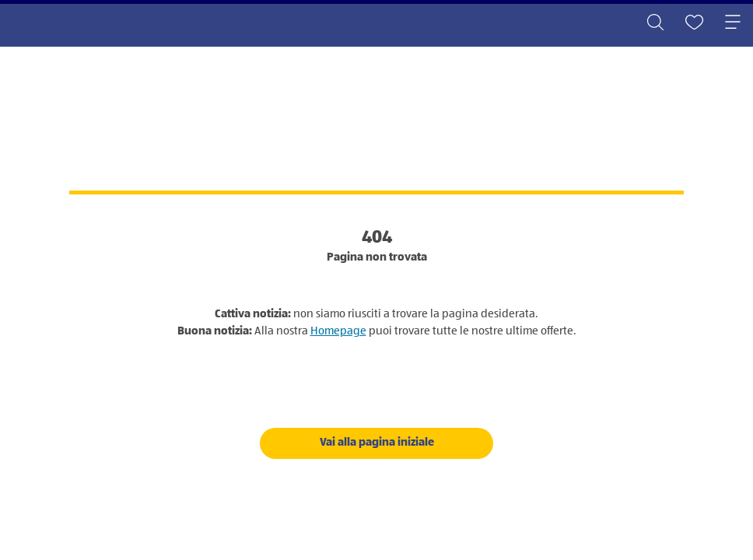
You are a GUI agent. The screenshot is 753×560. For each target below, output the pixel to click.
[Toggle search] (655, 23)
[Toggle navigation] (733, 23)
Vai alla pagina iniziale (377, 442)
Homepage (338, 331)
